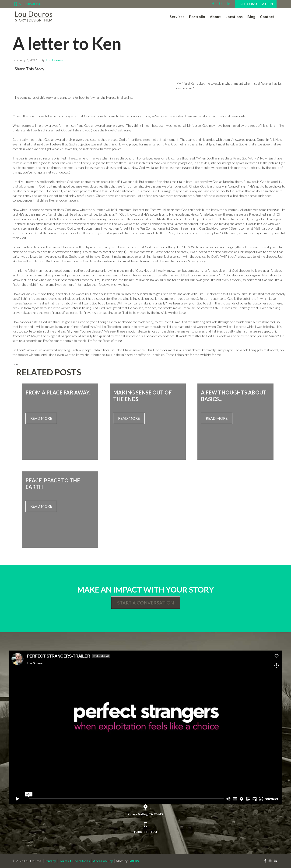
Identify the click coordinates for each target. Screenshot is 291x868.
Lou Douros (54, 60)
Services (177, 16)
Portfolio (197, 16)
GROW (134, 861)
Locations (234, 16)
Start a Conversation (146, 603)
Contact (267, 16)
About (215, 16)
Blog (251, 16)
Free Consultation (256, 4)
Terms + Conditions (74, 861)
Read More (41, 418)
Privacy (50, 861)
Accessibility (103, 861)
